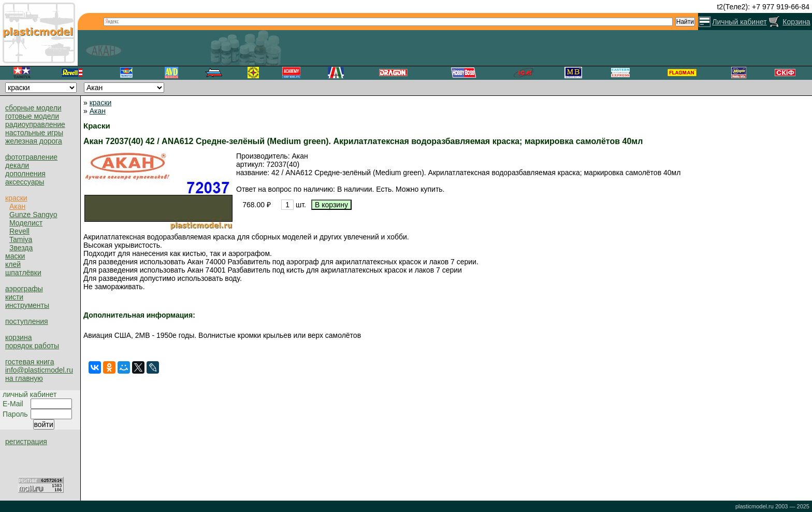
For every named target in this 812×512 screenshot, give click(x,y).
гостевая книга (30, 362)
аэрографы (24, 289)
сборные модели (33, 108)
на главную (24, 378)
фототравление (31, 157)
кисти (14, 297)
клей (13, 264)
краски (16, 198)
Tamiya (21, 239)
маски (15, 256)
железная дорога (34, 141)
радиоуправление (35, 124)
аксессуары (25, 182)
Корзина (796, 22)
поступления (27, 321)
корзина (18, 337)
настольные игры (34, 133)
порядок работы (32, 346)
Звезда (21, 248)
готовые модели (32, 116)
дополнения (25, 174)
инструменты (27, 305)
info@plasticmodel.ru (39, 370)
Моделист (26, 223)
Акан (17, 206)
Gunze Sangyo (33, 215)
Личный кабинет (739, 22)
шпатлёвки (23, 273)
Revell (19, 231)
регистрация (26, 442)
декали (17, 165)
